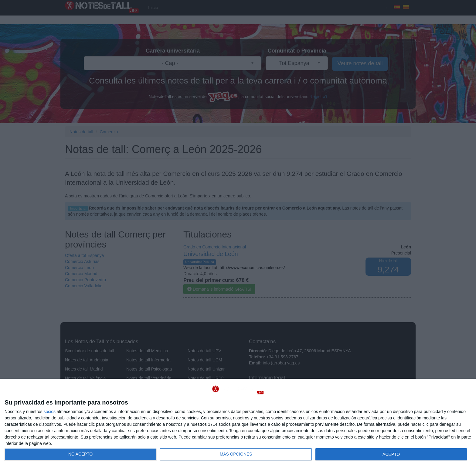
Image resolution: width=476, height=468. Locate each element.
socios (49, 412)
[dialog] (238, 424)
